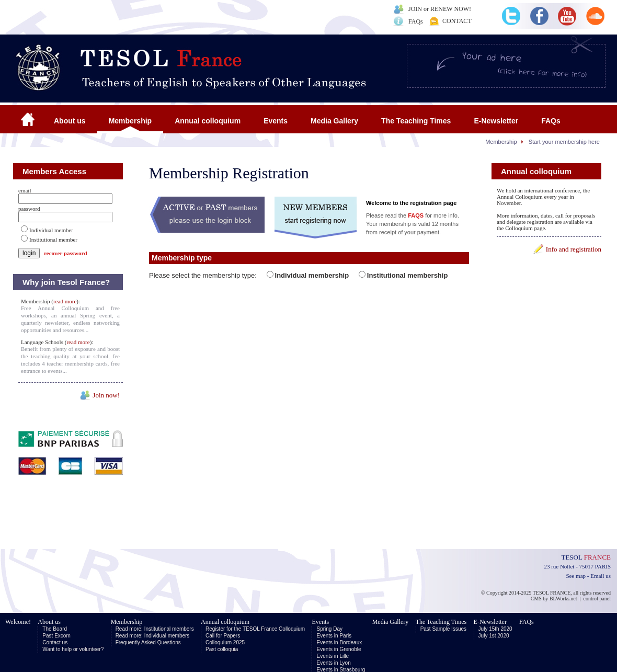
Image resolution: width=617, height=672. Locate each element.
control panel (597, 599)
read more (65, 301)
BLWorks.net (563, 599)
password (29, 209)
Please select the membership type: (204, 275)
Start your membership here (564, 142)
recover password (65, 253)
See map (576, 576)
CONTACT (457, 21)
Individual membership (312, 275)
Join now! (106, 395)
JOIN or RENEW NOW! (440, 9)
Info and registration (574, 249)
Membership (501, 142)
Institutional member (53, 240)
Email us (601, 576)
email (25, 190)
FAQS (416, 215)
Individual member (51, 230)
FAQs (416, 21)
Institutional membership (408, 275)
